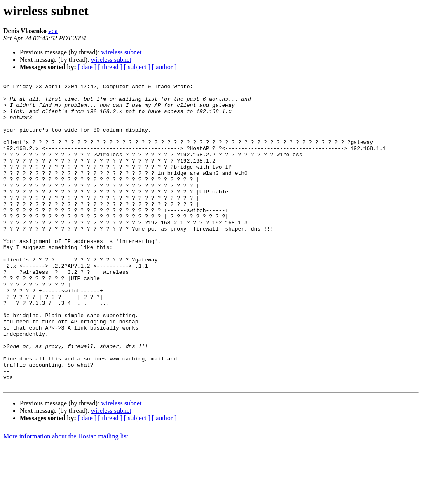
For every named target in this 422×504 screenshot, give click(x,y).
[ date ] (87, 67)
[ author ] (164, 67)
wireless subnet (121, 52)
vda (53, 31)
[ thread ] (110, 67)
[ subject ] (137, 67)
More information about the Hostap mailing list (66, 497)
